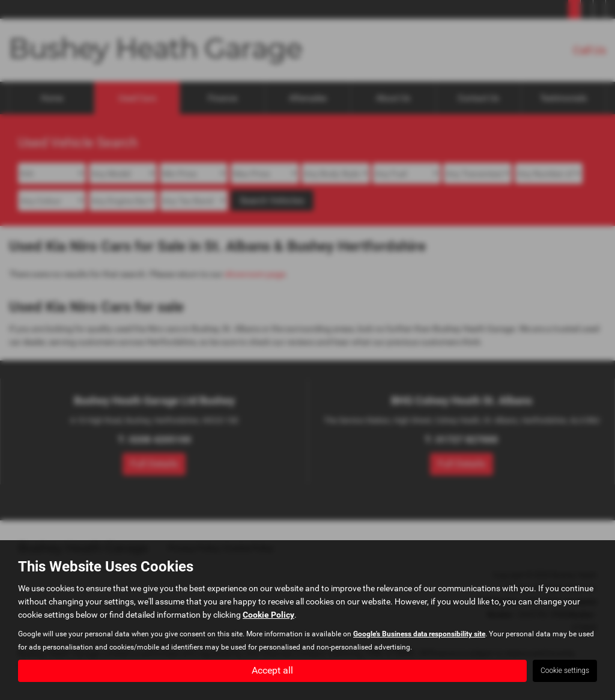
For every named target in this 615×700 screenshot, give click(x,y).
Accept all (272, 670)
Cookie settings (565, 671)
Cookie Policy (268, 615)
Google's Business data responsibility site (419, 634)
